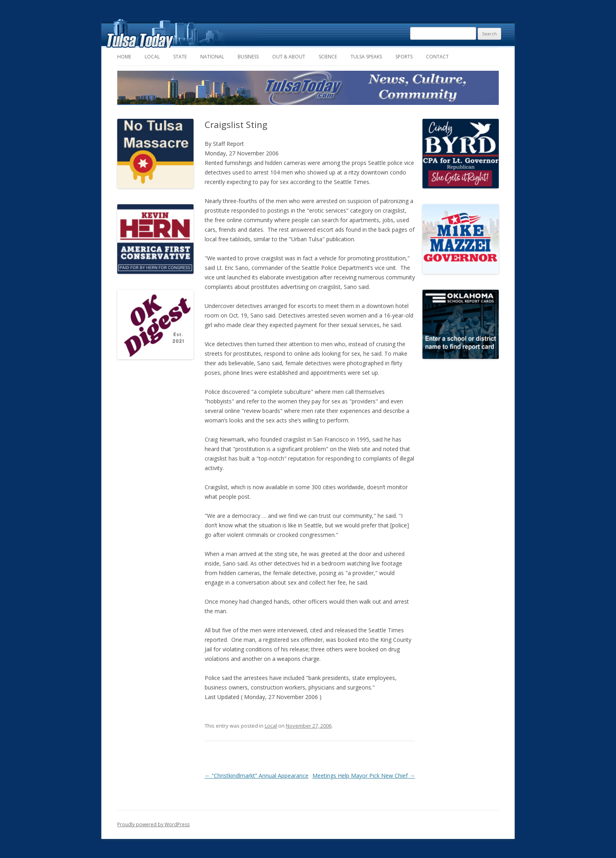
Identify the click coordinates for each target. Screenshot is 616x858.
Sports (404, 57)
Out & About (289, 57)
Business (248, 57)
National (212, 57)
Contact (437, 57)
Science (328, 57)
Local (152, 57)
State (180, 57)
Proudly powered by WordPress (153, 824)
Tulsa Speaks (366, 57)
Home (124, 57)
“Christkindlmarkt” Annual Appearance (257, 776)
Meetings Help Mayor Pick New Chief (364, 776)
